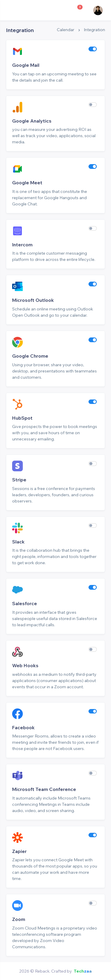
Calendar (66, 30)
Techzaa (83, 971)
